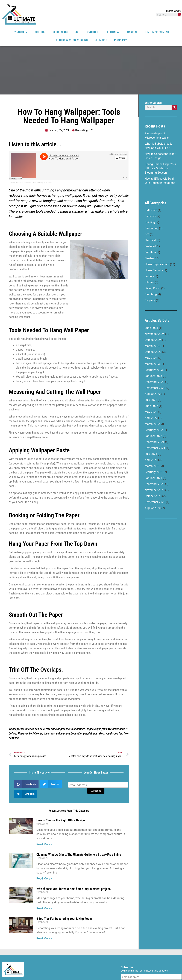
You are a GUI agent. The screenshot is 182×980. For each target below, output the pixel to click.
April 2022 (151, 418)
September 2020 (155, 502)
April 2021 (151, 460)
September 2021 (155, 448)
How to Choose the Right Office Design (61, 820)
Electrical (113, 32)
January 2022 (153, 436)
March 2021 (152, 466)
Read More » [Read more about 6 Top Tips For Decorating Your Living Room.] (44, 938)
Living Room (153, 288)
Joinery (149, 276)
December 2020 (155, 484)
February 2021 (154, 472)
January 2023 (153, 376)
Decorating (60, 32)
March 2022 (152, 424)
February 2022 (154, 430)
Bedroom (150, 216)
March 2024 (152, 346)
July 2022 (151, 400)
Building (40, 32)
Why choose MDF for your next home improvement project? (74, 889)
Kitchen (149, 282)
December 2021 (155, 442)
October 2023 (153, 352)
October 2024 (153, 340)
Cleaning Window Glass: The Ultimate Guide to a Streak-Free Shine (79, 855)
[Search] (180, 15)
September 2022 (155, 388)
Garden (132, 32)
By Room (20, 32)
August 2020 (153, 508)
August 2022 (153, 394)
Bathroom (151, 210)
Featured (150, 246)
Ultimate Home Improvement (20, 183)
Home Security (154, 270)
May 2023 (151, 358)
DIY (77, 32)
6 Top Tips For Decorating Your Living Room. (64, 919)
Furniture (92, 32)
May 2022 (151, 412)
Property (121, 40)
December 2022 (155, 382)
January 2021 (153, 478)
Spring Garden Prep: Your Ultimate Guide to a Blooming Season (160, 168)
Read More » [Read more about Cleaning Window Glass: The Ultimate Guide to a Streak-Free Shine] (44, 879)
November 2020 (155, 490)
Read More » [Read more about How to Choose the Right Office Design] (44, 844)
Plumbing (101, 40)
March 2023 (152, 364)
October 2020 (153, 496)
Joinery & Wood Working (71, 40)
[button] (26, 784)
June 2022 (151, 406)
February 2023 (154, 370)
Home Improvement (157, 32)
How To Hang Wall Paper (43, 183)
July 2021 (151, 454)
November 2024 (155, 334)
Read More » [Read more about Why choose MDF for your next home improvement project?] (44, 908)
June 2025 (151, 328)
